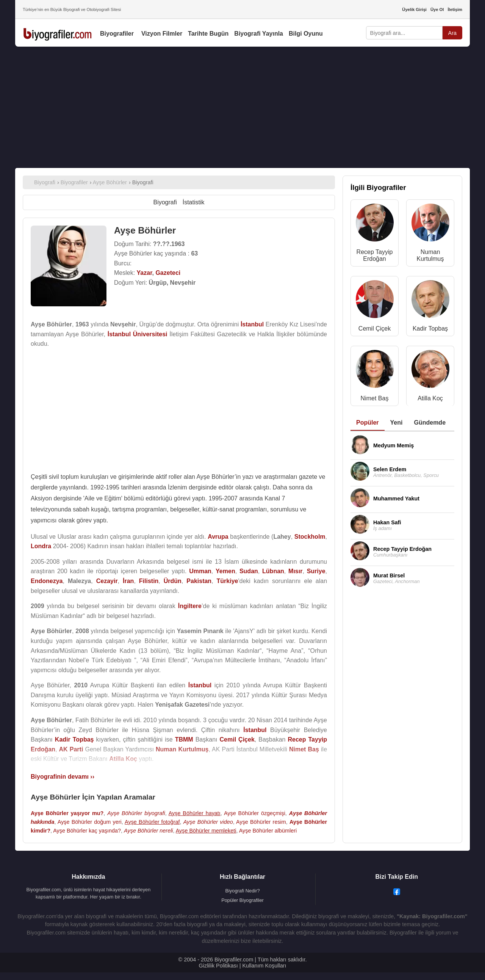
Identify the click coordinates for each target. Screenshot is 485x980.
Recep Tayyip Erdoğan (375, 255)
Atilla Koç (430, 398)
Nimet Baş (375, 398)
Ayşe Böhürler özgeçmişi (255, 813)
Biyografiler (117, 34)
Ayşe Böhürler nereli (148, 831)
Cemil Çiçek (375, 328)
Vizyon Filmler (162, 34)
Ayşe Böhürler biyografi (136, 813)
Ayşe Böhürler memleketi (206, 831)
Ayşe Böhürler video (208, 822)
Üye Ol (437, 9)
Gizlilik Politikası (218, 966)
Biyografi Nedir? (242, 891)
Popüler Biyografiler (242, 900)
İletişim (455, 9)
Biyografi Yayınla (259, 34)
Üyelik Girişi (414, 9)
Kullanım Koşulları (264, 966)
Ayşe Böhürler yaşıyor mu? (67, 813)
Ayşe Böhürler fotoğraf (152, 822)
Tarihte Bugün (208, 34)
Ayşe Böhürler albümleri (268, 831)
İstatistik (194, 202)
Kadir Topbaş (430, 328)
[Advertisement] (242, 107)
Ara (452, 33)
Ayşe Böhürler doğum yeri (90, 822)
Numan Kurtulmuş (430, 255)
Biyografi (165, 202)
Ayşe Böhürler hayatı (195, 813)
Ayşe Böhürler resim (261, 822)
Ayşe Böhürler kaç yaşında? (87, 831)
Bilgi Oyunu (306, 34)
